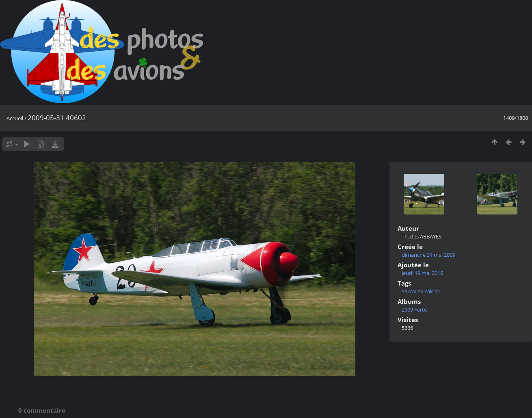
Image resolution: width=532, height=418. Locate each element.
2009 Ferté (414, 310)
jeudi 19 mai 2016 (422, 273)
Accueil (15, 118)
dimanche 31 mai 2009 (428, 255)
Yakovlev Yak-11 (421, 291)
